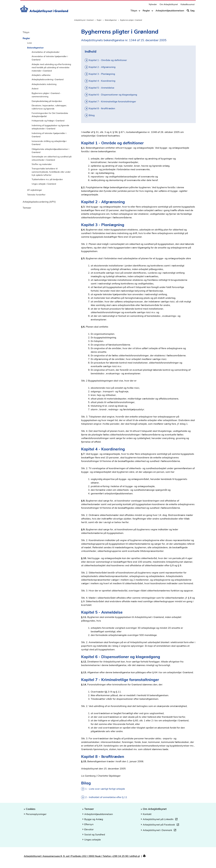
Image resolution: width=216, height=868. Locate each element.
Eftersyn (89, 824)
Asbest (35, 88)
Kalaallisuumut (188, 5)
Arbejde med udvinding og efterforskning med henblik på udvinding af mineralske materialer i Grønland (51, 67)
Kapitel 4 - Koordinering (102, 81)
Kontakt (147, 814)
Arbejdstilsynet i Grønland (84, 20)
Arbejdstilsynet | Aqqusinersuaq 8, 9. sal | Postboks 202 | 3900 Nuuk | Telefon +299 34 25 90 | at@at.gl (82, 856)
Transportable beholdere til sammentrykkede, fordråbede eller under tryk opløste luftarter (51, 172)
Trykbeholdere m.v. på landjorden (47, 179)
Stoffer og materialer (42, 164)
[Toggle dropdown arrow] (139, 12)
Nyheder (153, 5)
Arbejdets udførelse (41, 75)
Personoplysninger (36, 814)
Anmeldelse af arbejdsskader (46, 52)
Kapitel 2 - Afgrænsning (102, 67)
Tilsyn (134, 12)
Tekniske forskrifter (36, 195)
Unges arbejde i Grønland (44, 184)
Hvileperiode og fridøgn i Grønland (48, 121)
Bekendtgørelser (111, 20)
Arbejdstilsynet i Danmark (160, 831)
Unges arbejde (93, 840)
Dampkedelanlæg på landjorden (47, 101)
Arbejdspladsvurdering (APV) (39, 202)
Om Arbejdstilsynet (169, 5)
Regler (146, 12)
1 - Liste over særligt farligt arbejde (105, 789)
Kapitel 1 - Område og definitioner (108, 60)
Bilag (92, 115)
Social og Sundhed (95, 834)
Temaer (27, 208)
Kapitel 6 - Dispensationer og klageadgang (113, 95)
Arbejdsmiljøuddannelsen (170, 12)
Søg (191, 12)
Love (29, 43)
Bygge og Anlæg (94, 819)
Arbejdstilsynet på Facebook (162, 825)
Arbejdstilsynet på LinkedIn (161, 820)
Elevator (89, 829)
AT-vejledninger (35, 190)
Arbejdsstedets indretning (44, 84)
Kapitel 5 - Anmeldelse (102, 88)
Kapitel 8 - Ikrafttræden (102, 108)
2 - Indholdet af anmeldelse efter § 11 (106, 797)
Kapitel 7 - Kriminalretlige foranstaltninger (112, 101)
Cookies (31, 809)
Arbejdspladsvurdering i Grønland (48, 79)
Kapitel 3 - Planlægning (102, 74)
